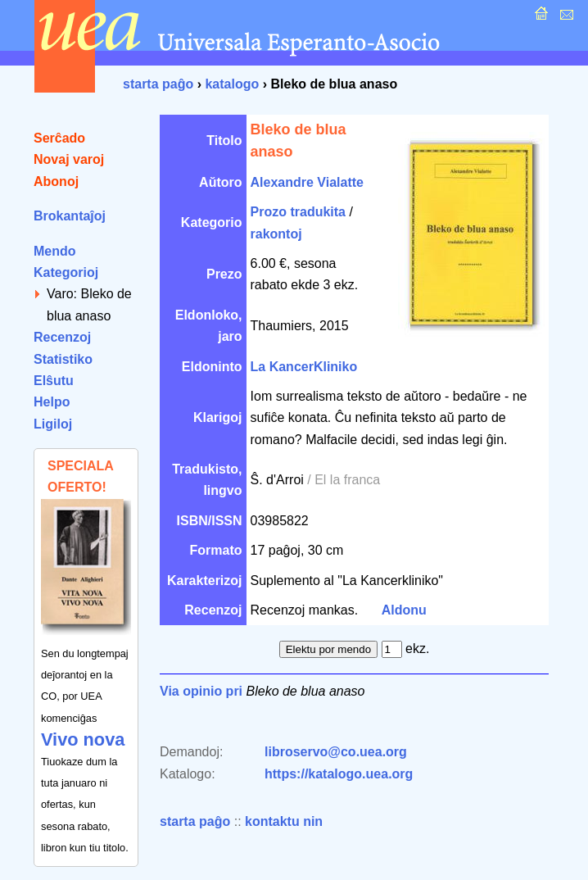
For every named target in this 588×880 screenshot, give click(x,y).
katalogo (232, 84)
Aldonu (404, 610)
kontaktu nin (284, 821)
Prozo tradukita (298, 212)
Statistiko (63, 359)
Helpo (52, 402)
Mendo (55, 251)
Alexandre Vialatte (307, 182)
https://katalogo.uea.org (339, 774)
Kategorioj (66, 272)
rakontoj (276, 234)
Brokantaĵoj (70, 216)
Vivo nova (83, 739)
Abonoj (56, 181)
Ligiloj (53, 424)
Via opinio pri (201, 691)
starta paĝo (158, 84)
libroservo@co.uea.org (336, 752)
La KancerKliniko (304, 367)
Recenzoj (62, 337)
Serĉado (59, 138)
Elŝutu (54, 381)
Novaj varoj (69, 159)
